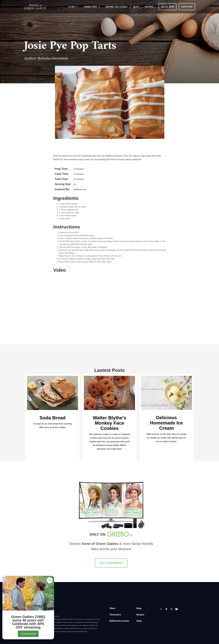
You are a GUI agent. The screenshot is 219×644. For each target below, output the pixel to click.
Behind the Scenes (117, 7)
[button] (73, 7)
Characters (115, 614)
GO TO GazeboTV (111, 563)
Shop (139, 621)
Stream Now (28, 634)
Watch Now (168, 7)
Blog (136, 7)
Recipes (149, 7)
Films (112, 608)
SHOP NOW (187, 7)
